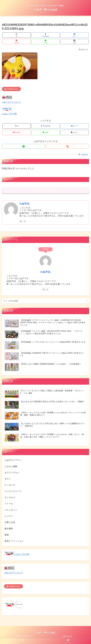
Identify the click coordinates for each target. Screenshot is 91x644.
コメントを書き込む (46, 190)
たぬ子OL (25, 203)
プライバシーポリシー (24, 636)
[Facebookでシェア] (45, 35)
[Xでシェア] (17, 35)
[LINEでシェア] (45, 42)
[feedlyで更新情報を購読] (23, 146)
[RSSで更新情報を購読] (68, 146)
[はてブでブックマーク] (74, 35)
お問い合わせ (67, 636)
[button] (74, 42)
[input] (45, 301)
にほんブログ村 (9, 114)
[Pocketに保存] (17, 42)
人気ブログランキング (11, 102)
